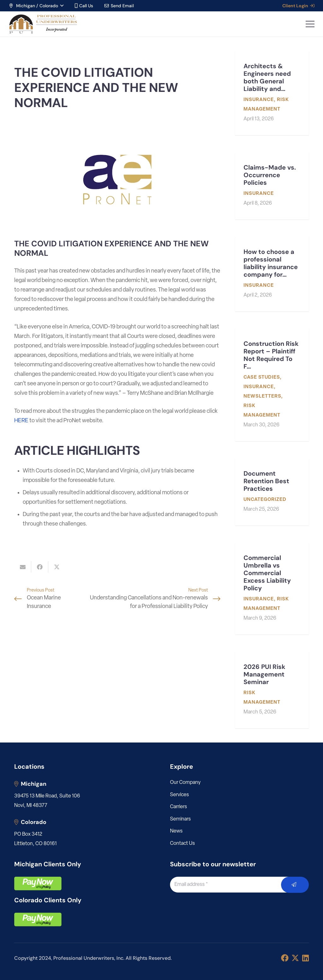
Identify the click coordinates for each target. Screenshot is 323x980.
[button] (36, 6)
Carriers (179, 807)
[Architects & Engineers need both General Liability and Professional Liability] (272, 93)
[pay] (38, 884)
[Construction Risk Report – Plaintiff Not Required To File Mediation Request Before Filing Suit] (272, 385)
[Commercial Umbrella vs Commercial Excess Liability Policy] (272, 589)
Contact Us (182, 844)
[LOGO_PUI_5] (43, 24)
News (176, 831)
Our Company (185, 783)
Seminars (180, 819)
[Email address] (233, 885)
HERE (21, 421)
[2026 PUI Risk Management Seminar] (272, 690)
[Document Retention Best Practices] (272, 492)
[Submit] (295, 885)
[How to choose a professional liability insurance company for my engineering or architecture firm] (272, 274)
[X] (295, 958)
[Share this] (40, 567)
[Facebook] (285, 958)
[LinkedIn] (305, 958)
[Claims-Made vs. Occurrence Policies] (272, 186)
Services (179, 795)
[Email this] (23, 567)
